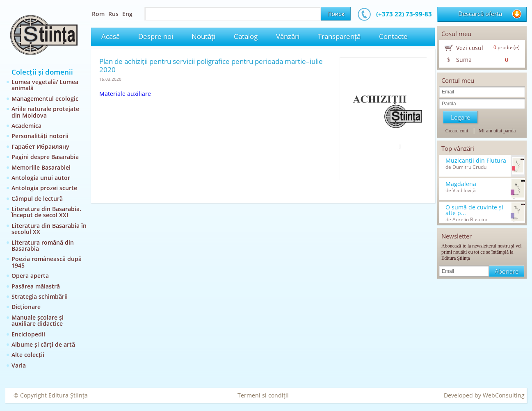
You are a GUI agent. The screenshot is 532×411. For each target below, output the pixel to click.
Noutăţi (203, 36)
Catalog (246, 36)
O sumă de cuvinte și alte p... (474, 210)
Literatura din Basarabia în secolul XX (49, 229)
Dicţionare (26, 307)
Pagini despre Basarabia (45, 157)
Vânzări (288, 36)
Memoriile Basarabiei (41, 167)
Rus (113, 14)
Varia (19, 365)
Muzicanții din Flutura (476, 161)
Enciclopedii (28, 334)
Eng (127, 14)
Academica (26, 126)
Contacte (393, 36)
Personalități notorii (40, 136)
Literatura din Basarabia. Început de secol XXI (46, 212)
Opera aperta (30, 276)
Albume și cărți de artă (43, 344)
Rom (98, 14)
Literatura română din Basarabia (43, 245)
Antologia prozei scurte (44, 188)
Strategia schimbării (40, 296)
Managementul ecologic (45, 99)
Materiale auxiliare (125, 94)
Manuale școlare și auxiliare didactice (38, 320)
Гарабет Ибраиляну (40, 146)
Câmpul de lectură (37, 199)
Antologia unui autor (41, 178)
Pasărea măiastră (36, 286)
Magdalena (461, 184)
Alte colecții (28, 355)
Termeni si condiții (263, 395)
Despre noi (156, 36)
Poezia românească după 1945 (47, 262)
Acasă (111, 36)
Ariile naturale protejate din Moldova (45, 112)
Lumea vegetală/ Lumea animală (45, 85)
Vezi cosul (470, 48)
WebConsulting (504, 395)
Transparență (339, 36)
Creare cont (457, 131)
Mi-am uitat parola (497, 131)
